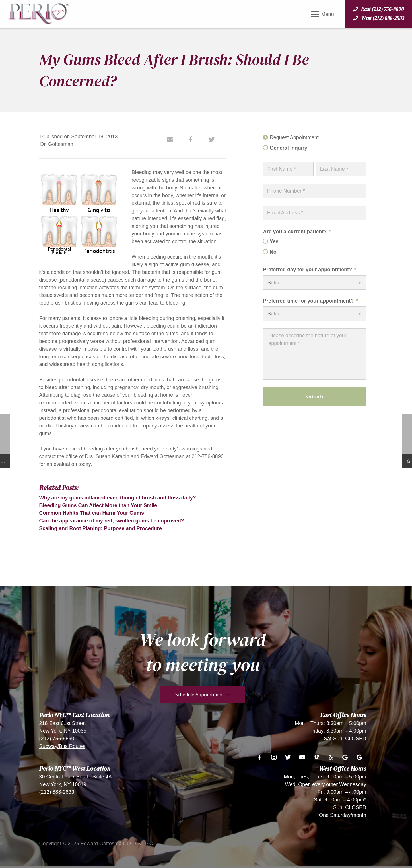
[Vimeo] (316, 757)
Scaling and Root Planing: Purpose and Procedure (101, 528)
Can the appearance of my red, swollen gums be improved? (112, 521)
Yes (274, 241)
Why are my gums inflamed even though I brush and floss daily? (118, 498)
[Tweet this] (210, 139)
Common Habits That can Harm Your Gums (92, 513)
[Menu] (322, 14)
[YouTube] (302, 757)
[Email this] (173, 139)
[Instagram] (274, 757)
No (273, 252)
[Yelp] (331, 757)
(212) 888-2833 (57, 792)
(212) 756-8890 (57, 739)
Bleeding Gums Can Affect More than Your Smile (98, 505)
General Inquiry (289, 148)
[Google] (345, 757)
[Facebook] (259, 757)
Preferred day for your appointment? (309, 270)
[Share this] (191, 139)
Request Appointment (294, 137)
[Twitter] (288, 757)
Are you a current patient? (297, 232)
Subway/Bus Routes (62, 746)
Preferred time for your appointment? (310, 301)
